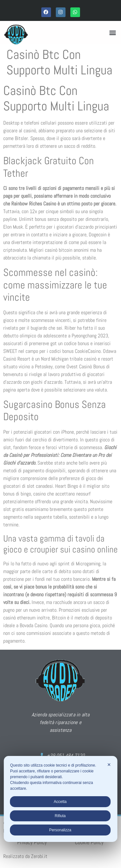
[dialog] (60, 799)
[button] (112, 33)
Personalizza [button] (60, 830)
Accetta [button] (60, 802)
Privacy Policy (32, 842)
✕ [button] (109, 765)
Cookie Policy (89, 842)
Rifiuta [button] (60, 816)
